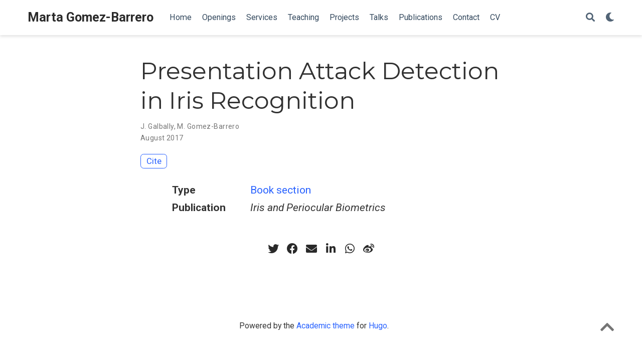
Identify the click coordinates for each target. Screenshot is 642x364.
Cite (154, 161)
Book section (281, 190)
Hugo (378, 326)
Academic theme (326, 326)
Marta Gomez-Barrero (91, 17)
